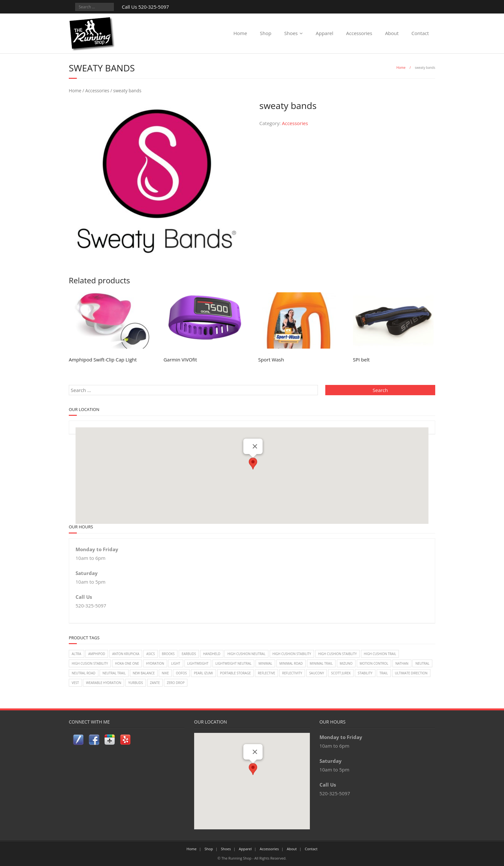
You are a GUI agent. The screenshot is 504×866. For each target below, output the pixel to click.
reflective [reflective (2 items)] (266, 673)
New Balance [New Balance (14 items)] (144, 673)
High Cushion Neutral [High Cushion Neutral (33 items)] (246, 654)
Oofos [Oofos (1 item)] (181, 673)
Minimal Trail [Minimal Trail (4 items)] (321, 663)
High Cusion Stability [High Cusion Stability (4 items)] (90, 663)
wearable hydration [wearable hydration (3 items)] (104, 683)
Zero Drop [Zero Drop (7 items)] (176, 683)
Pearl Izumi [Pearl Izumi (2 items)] (203, 673)
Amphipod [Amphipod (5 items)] (97, 654)
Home (240, 33)
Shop (266, 33)
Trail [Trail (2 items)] (384, 673)
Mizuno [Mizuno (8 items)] (346, 663)
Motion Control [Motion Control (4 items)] (374, 663)
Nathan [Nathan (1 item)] (402, 663)
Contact (420, 33)
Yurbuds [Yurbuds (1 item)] (136, 683)
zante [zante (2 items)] (155, 683)
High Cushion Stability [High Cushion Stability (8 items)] (292, 654)
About (392, 33)
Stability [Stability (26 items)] (365, 673)
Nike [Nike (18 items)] (165, 673)
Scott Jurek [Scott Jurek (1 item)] (341, 673)
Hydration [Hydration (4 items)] (155, 663)
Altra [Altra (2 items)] (76, 654)
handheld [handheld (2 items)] (212, 654)
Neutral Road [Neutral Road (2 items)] (84, 673)
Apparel (324, 33)
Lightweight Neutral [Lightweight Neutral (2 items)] (233, 663)
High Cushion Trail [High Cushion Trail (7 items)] (380, 654)
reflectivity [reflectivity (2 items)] (292, 673)
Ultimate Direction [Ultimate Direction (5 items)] (411, 673)
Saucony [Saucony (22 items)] (317, 673)
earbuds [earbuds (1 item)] (189, 654)
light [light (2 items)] (175, 663)
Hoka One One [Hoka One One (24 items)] (127, 663)
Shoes (291, 33)
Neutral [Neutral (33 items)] (422, 663)
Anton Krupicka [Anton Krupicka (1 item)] (126, 654)
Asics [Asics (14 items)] (150, 654)
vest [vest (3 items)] (75, 683)
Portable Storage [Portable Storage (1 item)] (236, 673)
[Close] (255, 446)
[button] (253, 464)
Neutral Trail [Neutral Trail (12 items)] (114, 673)
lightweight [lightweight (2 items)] (198, 663)
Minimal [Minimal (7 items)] (265, 663)
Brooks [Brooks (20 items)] (168, 654)
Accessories (359, 33)
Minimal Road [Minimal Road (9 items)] (291, 663)
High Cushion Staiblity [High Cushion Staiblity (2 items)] (337, 654)
